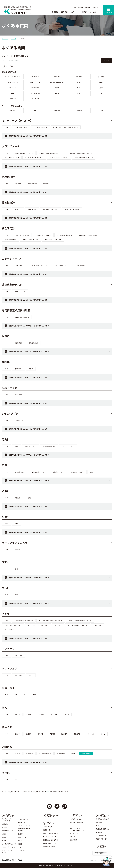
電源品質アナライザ (31, 446)
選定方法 (17, 734)
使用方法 (29, 734)
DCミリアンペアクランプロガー (59, 158)
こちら (48, 792)
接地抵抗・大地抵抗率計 (72, 209)
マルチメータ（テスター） (13, 77)
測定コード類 (19, 656)
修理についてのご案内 (51, 837)
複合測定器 (101, 77)
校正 (25, 695)
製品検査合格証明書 (45, 753)
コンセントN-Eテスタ (60, 266)
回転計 (57, 93)
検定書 (73, 753)
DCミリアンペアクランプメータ (34, 158)
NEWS (74, 8)
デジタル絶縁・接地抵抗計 (43, 235)
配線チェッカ (13, 88)
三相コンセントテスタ (79, 266)
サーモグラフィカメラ (35, 93)
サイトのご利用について (90, 860)
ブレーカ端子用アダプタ (7, 851)
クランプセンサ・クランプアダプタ (38, 625)
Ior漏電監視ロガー (20, 472)
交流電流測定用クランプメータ (24, 153)
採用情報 (88, 8)
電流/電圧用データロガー (39, 472)
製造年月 (40, 734)
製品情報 (55, 12)
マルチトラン (97, 625)
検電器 (79, 82)
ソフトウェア (35, 99)
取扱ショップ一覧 (49, 846)
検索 (107, 61)
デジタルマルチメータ (40, 127)
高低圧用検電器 (33, 343)
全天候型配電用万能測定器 (30, 240)
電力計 (57, 88)
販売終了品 (64, 734)
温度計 (101, 88)
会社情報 (81, 8)
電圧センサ (58, 625)
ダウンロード (94, 12)
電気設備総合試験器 (10, 240)
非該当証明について (50, 843)
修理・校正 (13, 111)
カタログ (73, 837)
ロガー (79, 88)
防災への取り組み (102, 839)
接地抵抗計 (79, 77)
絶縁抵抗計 (57, 77)
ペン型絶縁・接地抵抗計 (22, 235)
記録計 (92, 472)
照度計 (13, 93)
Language (95, 8)
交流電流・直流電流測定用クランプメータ (51, 153)
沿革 (97, 826)
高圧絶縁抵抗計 (32, 184)
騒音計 (79, 93)
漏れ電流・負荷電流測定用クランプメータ (82, 153)
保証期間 (52, 734)
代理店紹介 (41, 714)
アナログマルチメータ (21, 127)
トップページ (5, 38)
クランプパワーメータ (68, 446)
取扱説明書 (77, 734)
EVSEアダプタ (35, 88)
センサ (101, 93)
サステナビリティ (102, 836)
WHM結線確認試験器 (49, 446)
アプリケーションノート (78, 819)
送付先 (35, 695)
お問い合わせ (108, 12)
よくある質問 (48, 827)
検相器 (101, 82)
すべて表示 (9, 66)
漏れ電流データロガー (77, 472)
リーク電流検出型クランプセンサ (77, 625)
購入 (35, 111)
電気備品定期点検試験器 (57, 82)
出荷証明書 (30, 753)
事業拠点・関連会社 (103, 829)
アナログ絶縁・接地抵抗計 (65, 235)
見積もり (29, 714)
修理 (16, 695)
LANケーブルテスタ (8, 847)
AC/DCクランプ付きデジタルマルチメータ (66, 127)
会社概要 (99, 822)
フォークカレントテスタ (12, 158)
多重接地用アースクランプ (51, 209)
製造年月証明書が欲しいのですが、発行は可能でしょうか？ (29, 136)
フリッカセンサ (9, 630)
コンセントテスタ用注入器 (39, 266)
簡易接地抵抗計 (32, 209)
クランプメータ (35, 77)
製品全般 (57, 111)
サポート (74, 12)
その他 (101, 111)
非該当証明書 (61, 753)
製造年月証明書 (86, 753)
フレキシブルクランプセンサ (13, 625)
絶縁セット (46, 184)
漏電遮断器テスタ (35, 82)
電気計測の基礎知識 (76, 822)
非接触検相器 (19, 369)
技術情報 (83, 12)
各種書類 (79, 111)
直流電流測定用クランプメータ (84, 158)
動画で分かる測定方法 (51, 833)
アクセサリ (13, 99)
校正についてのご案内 (51, 840)
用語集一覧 (47, 830)
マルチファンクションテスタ (53, 240)
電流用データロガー (59, 472)
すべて (6, 127)
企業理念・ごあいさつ (103, 819)
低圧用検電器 (19, 343)
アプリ (31, 675)
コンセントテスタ (13, 82)
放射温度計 (18, 498)
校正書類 (17, 753)
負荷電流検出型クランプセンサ (24, 621)
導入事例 (65, 12)
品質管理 (99, 832)
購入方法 (17, 714)
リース (17, 779)
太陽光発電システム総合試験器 (88, 235)
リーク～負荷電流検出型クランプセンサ (51, 621)
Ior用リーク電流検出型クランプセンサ (80, 621)
